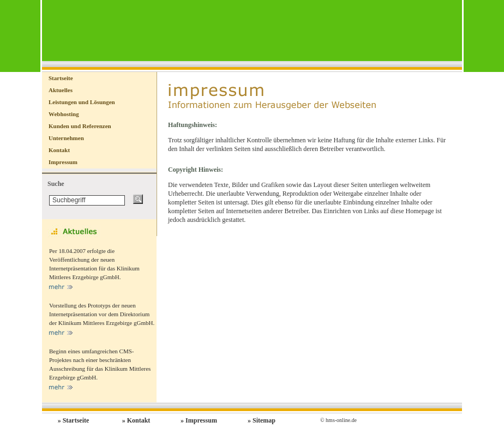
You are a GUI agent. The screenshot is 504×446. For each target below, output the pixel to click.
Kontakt (59, 150)
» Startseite (74, 420)
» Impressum (199, 420)
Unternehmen (66, 138)
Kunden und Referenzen (80, 126)
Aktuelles (61, 90)
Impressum (63, 162)
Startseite (61, 78)
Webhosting (64, 114)
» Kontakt (136, 420)
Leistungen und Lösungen (82, 102)
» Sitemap (262, 420)
